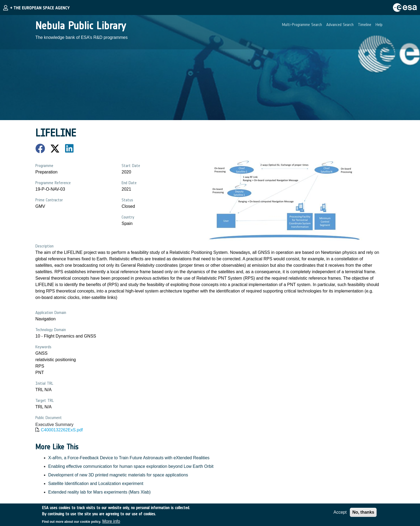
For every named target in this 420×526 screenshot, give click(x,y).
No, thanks (363, 514)
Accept (340, 514)
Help (379, 25)
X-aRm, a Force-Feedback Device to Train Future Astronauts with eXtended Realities (129, 458)
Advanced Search (340, 25)
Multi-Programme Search (302, 25)
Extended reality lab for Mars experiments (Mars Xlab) (99, 492)
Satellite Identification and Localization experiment (96, 484)
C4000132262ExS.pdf (62, 430)
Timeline (365, 25)
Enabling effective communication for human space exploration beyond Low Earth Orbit (131, 466)
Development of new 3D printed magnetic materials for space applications (118, 475)
